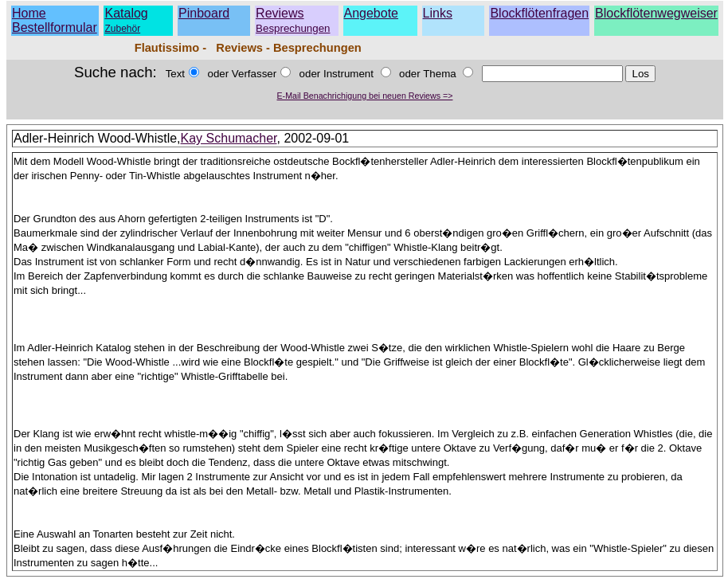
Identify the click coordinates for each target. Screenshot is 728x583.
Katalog (126, 13)
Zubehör (122, 29)
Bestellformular (55, 27)
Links (438, 13)
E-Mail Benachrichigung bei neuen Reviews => (365, 96)
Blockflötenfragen (539, 13)
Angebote (372, 13)
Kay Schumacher (229, 138)
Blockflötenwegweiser (656, 13)
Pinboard (204, 13)
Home (29, 13)
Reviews (293, 20)
